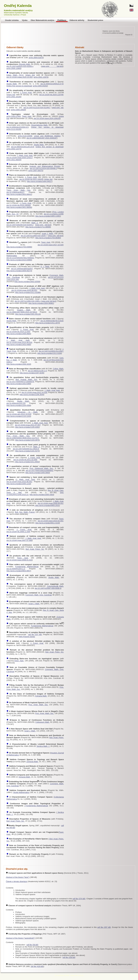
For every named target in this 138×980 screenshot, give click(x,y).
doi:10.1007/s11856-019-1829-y (34, 236)
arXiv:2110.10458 (25, 136)
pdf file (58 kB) (32, 945)
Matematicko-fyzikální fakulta (16, 13)
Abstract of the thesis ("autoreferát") (20, 938)
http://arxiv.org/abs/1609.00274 (19, 271)
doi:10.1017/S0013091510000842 (39, 470)
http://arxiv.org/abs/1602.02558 (27, 282)
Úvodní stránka (12, 20)
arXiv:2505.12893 (14, 68)
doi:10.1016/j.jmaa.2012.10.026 (34, 392)
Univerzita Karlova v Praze (15, 15)
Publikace (62, 20)
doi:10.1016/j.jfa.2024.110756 (51, 95)
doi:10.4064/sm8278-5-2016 (52, 321)
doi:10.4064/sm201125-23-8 (23, 147)
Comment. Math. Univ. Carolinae (39, 595)
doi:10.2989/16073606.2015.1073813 (22, 312)
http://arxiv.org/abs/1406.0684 (18, 334)
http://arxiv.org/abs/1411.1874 (47, 323)
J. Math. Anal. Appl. (25, 155)
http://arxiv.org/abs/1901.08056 (19, 207)
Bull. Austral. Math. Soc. (27, 379)
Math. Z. (35, 223)
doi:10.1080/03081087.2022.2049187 (42, 138)
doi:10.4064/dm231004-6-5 (17, 127)
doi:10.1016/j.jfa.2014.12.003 (18, 332)
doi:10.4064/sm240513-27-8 (52, 84)
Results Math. (25, 64)
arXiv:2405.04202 (40, 86)
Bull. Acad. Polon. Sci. (35, 549)
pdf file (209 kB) (69, 957)
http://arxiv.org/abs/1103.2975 (27, 440)
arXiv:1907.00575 (36, 171)
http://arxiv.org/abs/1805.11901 (48, 216)
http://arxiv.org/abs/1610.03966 (19, 260)
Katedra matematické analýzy (18, 10)
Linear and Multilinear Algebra (47, 136)
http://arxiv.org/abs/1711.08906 (38, 227)
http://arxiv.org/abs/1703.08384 (48, 238)
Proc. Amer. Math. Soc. (18, 436)
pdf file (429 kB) (37, 966)
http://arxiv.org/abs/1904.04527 (39, 181)
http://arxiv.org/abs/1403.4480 (18, 345)
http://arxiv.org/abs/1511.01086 (28, 292)
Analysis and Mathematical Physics (45, 166)
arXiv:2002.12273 (14, 149)
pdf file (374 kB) (79, 899)
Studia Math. (12, 84)
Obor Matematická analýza (42, 20)
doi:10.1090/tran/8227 (15, 192)
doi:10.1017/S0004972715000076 (20, 382)
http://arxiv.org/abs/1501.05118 (28, 314)
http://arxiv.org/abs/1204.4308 (18, 405)
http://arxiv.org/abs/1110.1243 (18, 416)
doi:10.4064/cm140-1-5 (37, 371)
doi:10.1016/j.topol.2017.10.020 (50, 245)
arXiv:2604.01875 (36, 58)
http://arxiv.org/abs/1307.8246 (32, 373)
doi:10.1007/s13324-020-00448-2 (43, 168)
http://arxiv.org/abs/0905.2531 (47, 505)
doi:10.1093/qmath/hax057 (22, 269)
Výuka (25, 20)
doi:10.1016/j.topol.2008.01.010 (19, 560)
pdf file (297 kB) (104, 927)
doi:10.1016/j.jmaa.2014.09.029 (19, 342)
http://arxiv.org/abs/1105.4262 (27, 427)
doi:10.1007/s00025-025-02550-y (20, 66)
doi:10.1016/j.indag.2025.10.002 (20, 77)
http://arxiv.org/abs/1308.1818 (18, 364)
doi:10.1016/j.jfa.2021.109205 (31, 179)
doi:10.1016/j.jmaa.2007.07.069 (19, 540)
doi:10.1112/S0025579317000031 (20, 258)
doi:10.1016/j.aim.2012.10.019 (19, 414)
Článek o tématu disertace (17, 881)
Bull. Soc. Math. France (25, 512)
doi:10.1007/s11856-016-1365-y (28, 301)
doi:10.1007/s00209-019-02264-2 (20, 225)
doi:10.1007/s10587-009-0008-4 (48, 588)
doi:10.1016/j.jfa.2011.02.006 (25, 460)
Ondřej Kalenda (18, 6)
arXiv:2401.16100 (14, 97)
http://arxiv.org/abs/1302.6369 (18, 384)
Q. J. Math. (45, 266)
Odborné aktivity (77, 20)
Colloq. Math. (58, 369)
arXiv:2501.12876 (41, 77)
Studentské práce (95, 20)
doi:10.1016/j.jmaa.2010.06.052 (19, 482)
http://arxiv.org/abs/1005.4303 (42, 495)
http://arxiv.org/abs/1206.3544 (32, 395)
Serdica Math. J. (43, 746)
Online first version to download (19, 86)
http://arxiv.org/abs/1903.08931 (19, 194)
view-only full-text (52, 66)
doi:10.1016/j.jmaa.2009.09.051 (50, 503)
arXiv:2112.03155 (14, 129)
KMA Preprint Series (27, 637)
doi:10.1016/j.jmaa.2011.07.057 (28, 425)
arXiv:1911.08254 (14, 160)
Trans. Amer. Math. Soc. (19, 190)
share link (30, 75)
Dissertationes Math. (40, 125)
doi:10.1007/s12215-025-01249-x (37, 108)
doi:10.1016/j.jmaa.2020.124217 (20, 158)
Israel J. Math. (48, 234)
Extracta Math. (41, 696)
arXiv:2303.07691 (14, 116)
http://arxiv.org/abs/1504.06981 (41, 303)
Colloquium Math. (43, 722)
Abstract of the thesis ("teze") (18, 877)
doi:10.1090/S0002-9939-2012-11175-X (23, 438)
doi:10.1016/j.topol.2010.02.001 (50, 521)
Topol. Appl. (27, 116)
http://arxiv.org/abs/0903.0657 (18, 571)
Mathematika (12, 256)
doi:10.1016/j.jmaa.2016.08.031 (24, 290)
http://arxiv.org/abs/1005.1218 (18, 484)
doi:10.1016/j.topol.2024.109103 (47, 118)
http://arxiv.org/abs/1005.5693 (37, 473)
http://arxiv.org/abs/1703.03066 (19, 247)
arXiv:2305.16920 (18, 110)
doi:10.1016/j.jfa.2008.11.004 (18, 532)
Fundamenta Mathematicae (27, 567)
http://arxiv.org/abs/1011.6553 (27, 462)
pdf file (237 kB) (35, 634)
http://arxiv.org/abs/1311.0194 (49, 353)
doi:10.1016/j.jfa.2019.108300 (18, 205)
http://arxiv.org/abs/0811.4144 (47, 523)
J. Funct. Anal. (26, 92)
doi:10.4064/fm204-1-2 (16, 569)
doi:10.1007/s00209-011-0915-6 (26, 449)
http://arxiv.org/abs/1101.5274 (27, 451)
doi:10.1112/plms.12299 (54, 214)
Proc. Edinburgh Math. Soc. (41, 468)
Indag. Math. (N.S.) (15, 75)
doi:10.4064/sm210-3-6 (16, 403)
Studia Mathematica (21, 792)
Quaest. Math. (24, 310)
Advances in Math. (28, 412)
